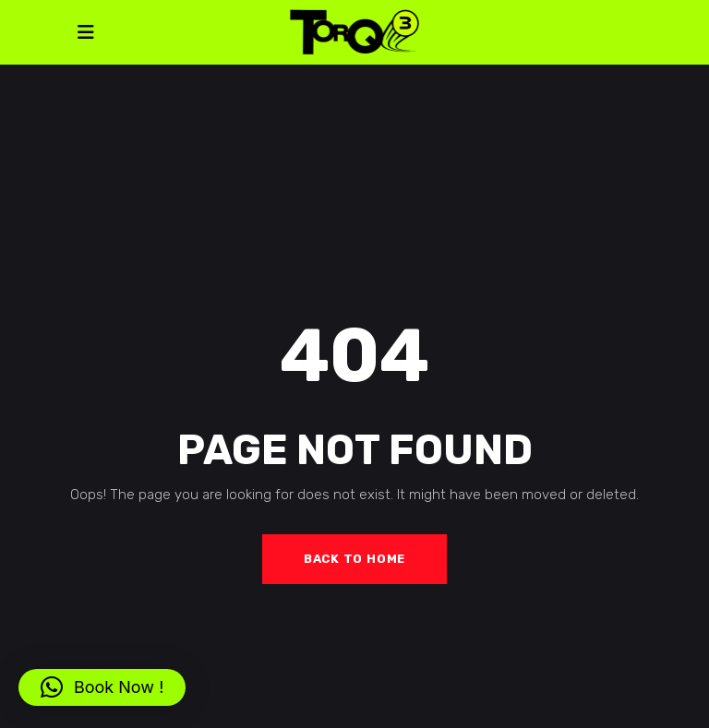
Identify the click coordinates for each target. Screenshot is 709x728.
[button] (102, 687)
